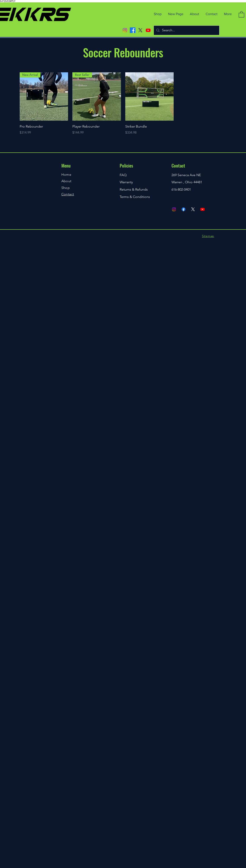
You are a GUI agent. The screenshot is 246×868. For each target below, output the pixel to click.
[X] (140, 30)
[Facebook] (133, 30)
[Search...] (186, 30)
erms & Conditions (136, 197)
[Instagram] (125, 30)
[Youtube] (148, 30)
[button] (241, 14)
